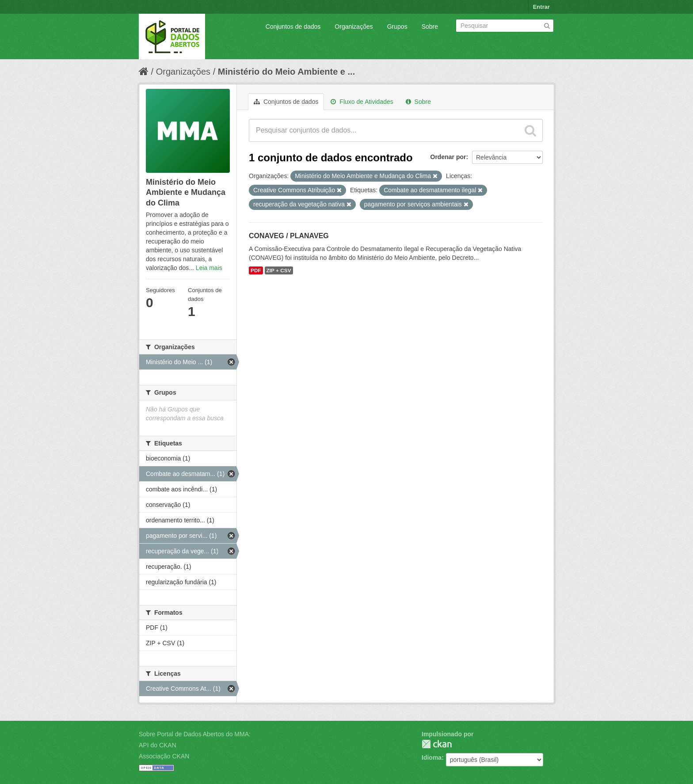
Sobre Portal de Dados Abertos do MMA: (195, 734)
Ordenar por (448, 157)
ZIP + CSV (279, 270)
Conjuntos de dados (293, 27)
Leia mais (209, 268)
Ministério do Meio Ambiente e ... (286, 72)
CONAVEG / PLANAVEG (289, 236)
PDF (256, 270)
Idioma (432, 757)
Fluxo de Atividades (362, 102)
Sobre (430, 27)
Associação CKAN (164, 756)
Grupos (397, 27)
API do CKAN (158, 745)
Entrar (541, 7)
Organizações (354, 27)
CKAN (437, 744)
